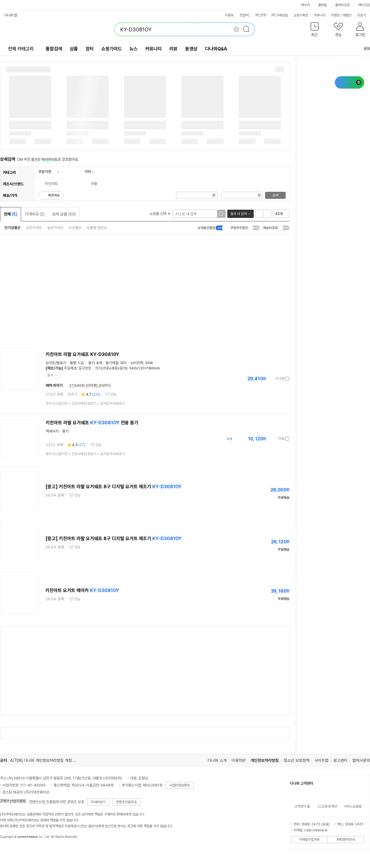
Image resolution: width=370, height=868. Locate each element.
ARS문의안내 (346, 840)
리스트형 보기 (259, 214)
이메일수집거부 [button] (309, 840)
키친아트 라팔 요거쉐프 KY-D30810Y (82, 354)
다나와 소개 (217, 760)
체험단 (347, 15)
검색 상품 (64, 214)
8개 (99, 363)
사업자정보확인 (180, 785)
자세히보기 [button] (98, 802)
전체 (11, 214)
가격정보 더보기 (269, 379)
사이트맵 (321, 760)
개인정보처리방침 (265, 760)
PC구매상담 (280, 15)
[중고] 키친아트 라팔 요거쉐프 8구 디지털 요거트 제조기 (114, 487)
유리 (123, 363)
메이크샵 (364, 5)
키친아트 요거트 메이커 (82, 590)
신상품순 (75, 228)
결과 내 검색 (238, 214)
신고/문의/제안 (328, 806)
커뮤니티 (320, 15)
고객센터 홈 (302, 806)
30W (149, 363)
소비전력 (137, 363)
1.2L (81, 363)
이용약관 (238, 760)
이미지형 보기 (267, 214)
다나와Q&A (216, 49)
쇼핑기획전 (301, 15)
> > (85, 404)
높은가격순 (55, 228)
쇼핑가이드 (112, 49)
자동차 (229, 15)
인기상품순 (12, 228)
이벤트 (335, 15)
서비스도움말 (353, 806)
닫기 (50, 375)
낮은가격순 (34, 228)
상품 (74, 49)
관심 (113, 394)
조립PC (245, 15)
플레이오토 (342, 5)
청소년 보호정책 (296, 760)
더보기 (363, 15)
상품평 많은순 (97, 228)
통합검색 (54, 49)
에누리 (306, 5)
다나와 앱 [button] (11, 15)
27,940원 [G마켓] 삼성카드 (90, 385)
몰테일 (323, 5)
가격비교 (35, 214)
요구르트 (85, 368)
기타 (88, 172)
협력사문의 (361, 760)
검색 (275, 195)
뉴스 (134, 49)
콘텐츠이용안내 (126, 802)
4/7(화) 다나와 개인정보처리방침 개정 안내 (45, 760)
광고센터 (340, 760)
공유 (363, 49)
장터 (90, 49)
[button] (314, 31)
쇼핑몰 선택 (160, 214)
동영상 (191, 49)
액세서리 (52, 431)
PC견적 (261, 15)
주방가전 (45, 172)
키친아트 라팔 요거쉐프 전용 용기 (92, 423)
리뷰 (173, 49)
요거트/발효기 (56, 363)
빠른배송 (54, 195)
